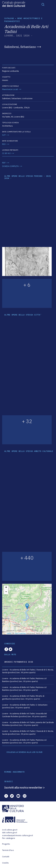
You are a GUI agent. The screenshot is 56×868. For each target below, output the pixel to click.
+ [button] (6, 588)
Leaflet (9, 633)
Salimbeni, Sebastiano (20, 47)
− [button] (6, 592)
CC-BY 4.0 (6, 153)
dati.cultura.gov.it (10, 833)
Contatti (6, 857)
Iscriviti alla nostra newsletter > (25, 787)
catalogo (9, 18)
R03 (4, 144)
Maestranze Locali (10, 89)
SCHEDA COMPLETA (10, 166)
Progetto (6, 844)
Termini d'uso (8, 850)
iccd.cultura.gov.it (10, 830)
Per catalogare (9, 838)
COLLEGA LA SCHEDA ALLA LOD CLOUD (24, 752)
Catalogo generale (14, 4)
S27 (4, 135)
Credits (5, 863)
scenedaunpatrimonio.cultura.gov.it (18, 835)
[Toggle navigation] (43, 4)
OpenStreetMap (20, 633)
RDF (4, 163)
